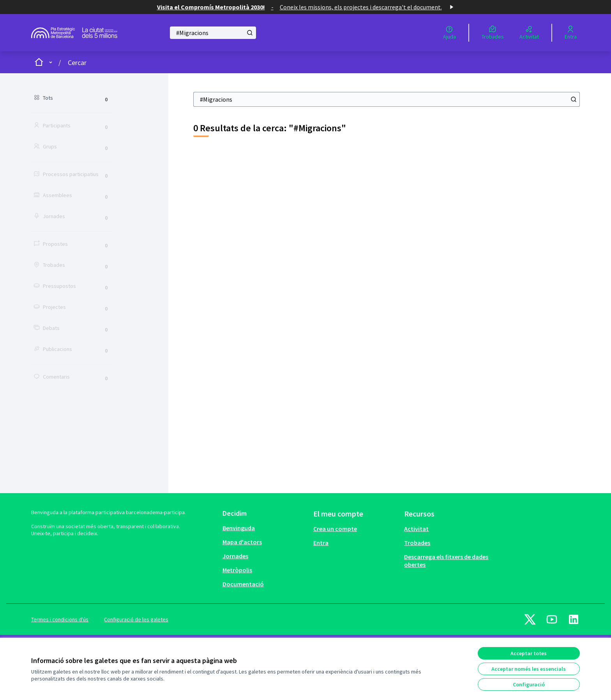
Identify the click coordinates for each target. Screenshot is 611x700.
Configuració (529, 684)
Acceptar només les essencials (529, 669)
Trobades (417, 543)
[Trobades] (493, 33)
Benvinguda (239, 528)
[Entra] (571, 33)
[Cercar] (213, 33)
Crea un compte (335, 529)
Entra (321, 543)
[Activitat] (529, 33)
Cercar (77, 63)
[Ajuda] (449, 33)
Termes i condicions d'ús (60, 619)
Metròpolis (237, 570)
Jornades (235, 556)
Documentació (243, 584)
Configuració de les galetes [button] (136, 619)
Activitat (416, 529)
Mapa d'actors (242, 542)
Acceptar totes (529, 653)
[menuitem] (265, 528)
